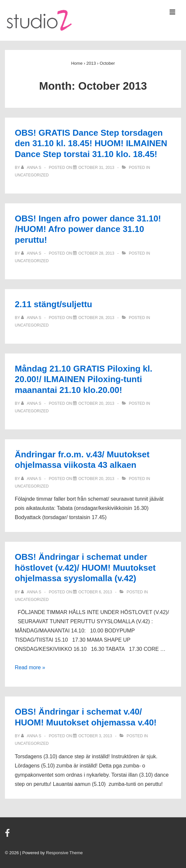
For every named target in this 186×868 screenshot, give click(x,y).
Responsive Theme (64, 853)
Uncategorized (32, 175)
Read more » (30, 667)
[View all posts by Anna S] (32, 168)
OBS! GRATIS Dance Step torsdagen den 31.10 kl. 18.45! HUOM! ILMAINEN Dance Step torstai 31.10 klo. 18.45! (91, 143)
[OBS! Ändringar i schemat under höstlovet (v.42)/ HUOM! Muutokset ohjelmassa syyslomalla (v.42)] (95, 592)
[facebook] (8, 835)
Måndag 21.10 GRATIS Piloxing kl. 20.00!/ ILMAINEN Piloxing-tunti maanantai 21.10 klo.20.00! (84, 379)
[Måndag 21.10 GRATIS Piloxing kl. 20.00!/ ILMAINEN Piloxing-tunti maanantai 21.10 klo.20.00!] (96, 403)
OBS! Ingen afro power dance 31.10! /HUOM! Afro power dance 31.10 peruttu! (88, 229)
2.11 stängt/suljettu (54, 304)
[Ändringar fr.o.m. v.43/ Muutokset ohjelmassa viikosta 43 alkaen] (96, 479)
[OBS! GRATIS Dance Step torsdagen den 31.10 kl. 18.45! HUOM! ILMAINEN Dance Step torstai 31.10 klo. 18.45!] (96, 168)
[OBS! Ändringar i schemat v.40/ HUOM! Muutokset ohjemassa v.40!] (95, 736)
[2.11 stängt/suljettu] (96, 318)
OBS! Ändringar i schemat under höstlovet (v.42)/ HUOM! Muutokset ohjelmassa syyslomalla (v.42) (85, 568)
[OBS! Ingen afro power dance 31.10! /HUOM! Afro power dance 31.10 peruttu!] (96, 253)
